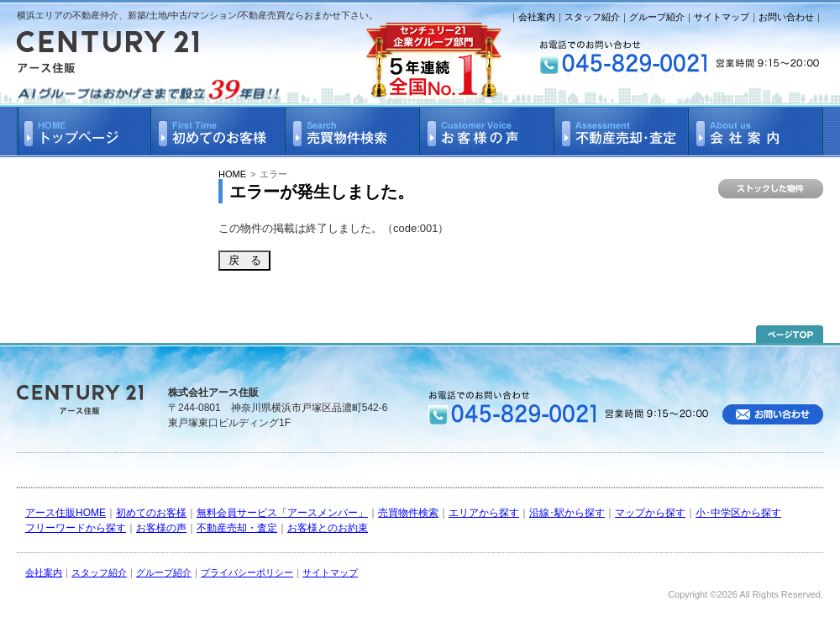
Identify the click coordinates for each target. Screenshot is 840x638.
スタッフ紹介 (592, 17)
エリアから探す (484, 513)
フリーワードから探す (76, 528)
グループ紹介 (657, 17)
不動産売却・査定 (237, 528)
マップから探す (650, 513)
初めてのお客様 (151, 513)
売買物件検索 (408, 513)
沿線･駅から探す (567, 513)
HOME (232, 174)
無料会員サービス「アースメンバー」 (282, 513)
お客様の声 (161, 528)
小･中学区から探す (738, 513)
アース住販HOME (66, 513)
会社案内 (537, 17)
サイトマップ (722, 17)
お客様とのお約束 (328, 528)
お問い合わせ (786, 17)
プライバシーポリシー (247, 572)
